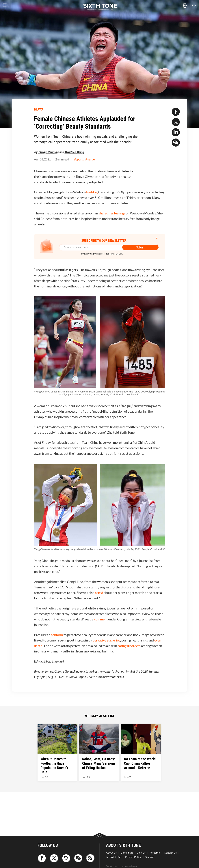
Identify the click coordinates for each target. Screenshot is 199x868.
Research (155, 853)
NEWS (38, 109)
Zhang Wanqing (48, 152)
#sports (79, 159)
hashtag (92, 192)
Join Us (141, 853)
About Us (111, 853)
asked (99, 593)
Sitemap (150, 857)
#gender (91, 159)
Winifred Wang (74, 152)
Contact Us (170, 853)
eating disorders (129, 646)
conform (57, 635)
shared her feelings (112, 213)
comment (101, 619)
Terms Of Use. (116, 254)
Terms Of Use (114, 857)
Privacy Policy (133, 857)
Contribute (127, 853)
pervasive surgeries (106, 640)
